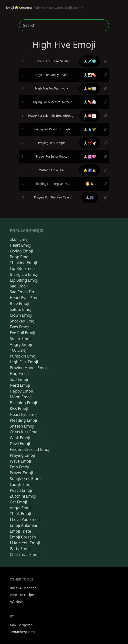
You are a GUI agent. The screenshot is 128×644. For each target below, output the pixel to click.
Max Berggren (21, 625)
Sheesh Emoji (22, 426)
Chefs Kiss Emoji (25, 432)
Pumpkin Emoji (24, 356)
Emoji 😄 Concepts (45, 8)
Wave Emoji (20, 461)
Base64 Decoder (23, 588)
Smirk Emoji (21, 339)
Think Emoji (20, 514)
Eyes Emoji (20, 327)
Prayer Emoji (21, 473)
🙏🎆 (90, 197)
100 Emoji (19, 350)
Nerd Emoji (20, 385)
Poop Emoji (20, 257)
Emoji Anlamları (24, 525)
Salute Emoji (21, 309)
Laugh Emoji (21, 484)
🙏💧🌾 (90, 129)
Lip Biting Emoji (24, 280)
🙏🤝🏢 (90, 88)
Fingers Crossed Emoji (30, 449)
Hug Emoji (19, 374)
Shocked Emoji (23, 321)
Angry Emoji (21, 344)
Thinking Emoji (23, 263)
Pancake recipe (22, 595)
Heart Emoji (21, 245)
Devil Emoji (20, 444)
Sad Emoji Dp (22, 292)
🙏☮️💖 (90, 157)
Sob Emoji (19, 379)
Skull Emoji (20, 239)
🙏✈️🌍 (90, 61)
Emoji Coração (23, 537)
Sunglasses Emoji (26, 479)
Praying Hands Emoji (29, 368)
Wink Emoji (20, 438)
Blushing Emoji (23, 403)
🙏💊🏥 (90, 102)
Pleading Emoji (23, 420)
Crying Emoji (21, 251)
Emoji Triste (20, 531)
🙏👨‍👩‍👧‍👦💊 (90, 75)
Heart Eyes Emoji (25, 298)
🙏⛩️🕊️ (90, 143)
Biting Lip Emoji (24, 274)
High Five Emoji (24, 362)
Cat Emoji (18, 502)
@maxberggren (22, 632)
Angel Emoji (21, 508)
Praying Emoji (22, 455)
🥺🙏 (90, 184)
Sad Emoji (19, 286)
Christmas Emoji (25, 555)
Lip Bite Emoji (22, 268)
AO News (17, 602)
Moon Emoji (21, 397)
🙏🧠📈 (90, 116)
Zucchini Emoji (23, 496)
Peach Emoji (21, 490)
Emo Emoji (20, 467)
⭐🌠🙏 (90, 170)
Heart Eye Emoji (24, 414)
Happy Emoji (21, 391)
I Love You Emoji (25, 519)
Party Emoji (20, 549)
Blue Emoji (19, 304)
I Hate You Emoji (25, 543)
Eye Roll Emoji (22, 333)
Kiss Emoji (19, 409)
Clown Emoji (21, 315)
